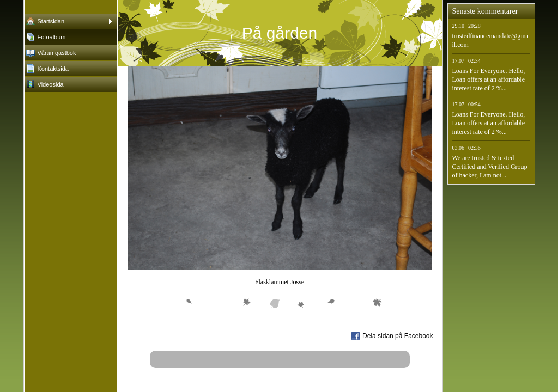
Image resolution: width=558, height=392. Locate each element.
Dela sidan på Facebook (398, 336)
